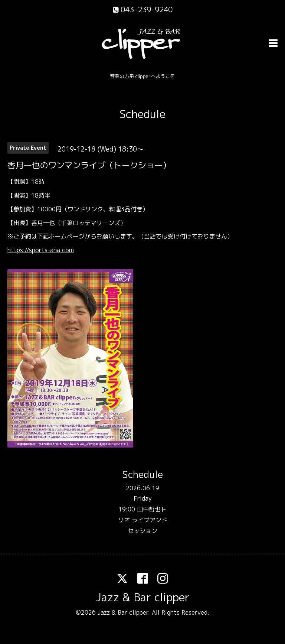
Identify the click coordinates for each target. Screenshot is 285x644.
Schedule (142, 114)
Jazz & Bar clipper (142, 597)
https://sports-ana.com (41, 250)
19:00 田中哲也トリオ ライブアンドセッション (143, 520)
